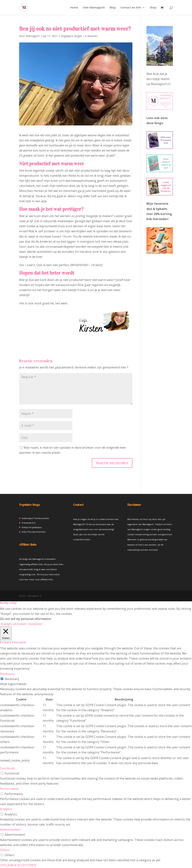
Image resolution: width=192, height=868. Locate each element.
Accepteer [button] (36, 624)
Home (74, 8)
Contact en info (131, 8)
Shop (153, 8)
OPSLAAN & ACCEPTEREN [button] (18, 865)
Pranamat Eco (29, 523)
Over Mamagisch (94, 8)
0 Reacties (91, 36)
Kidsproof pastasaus (32, 527)
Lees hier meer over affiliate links (36, 579)
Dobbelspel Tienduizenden (35, 518)
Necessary (12, 679)
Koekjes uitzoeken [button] (14, 624)
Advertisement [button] (10, 830)
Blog (113, 8)
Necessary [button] (7, 674)
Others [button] (5, 850)
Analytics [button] (6, 809)
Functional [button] (7, 768)
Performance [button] (9, 789)
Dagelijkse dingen (71, 36)
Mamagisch (33, 36)
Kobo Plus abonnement (34, 532)
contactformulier (82, 539)
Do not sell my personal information (25, 619)
